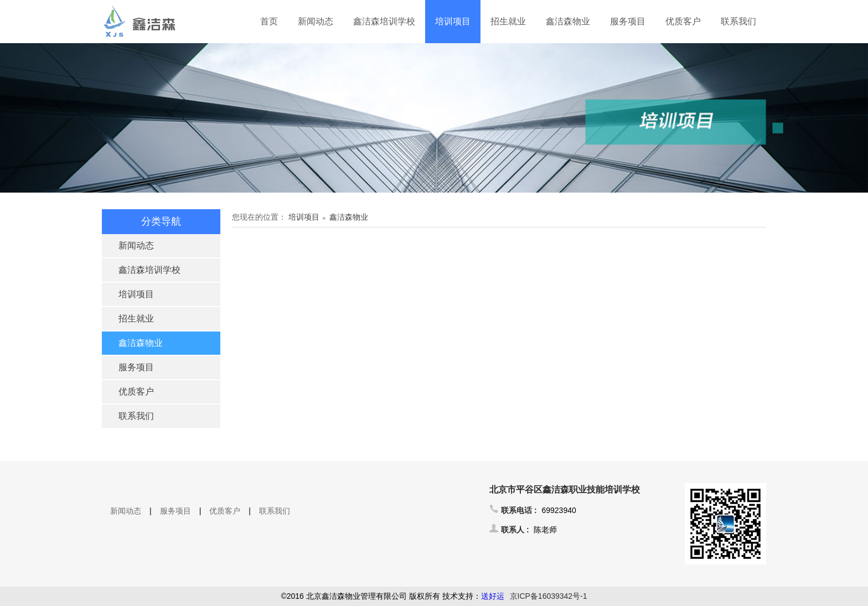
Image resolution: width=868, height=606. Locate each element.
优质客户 (683, 21)
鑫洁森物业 (568, 21)
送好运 (493, 596)
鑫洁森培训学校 (384, 21)
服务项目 (628, 21)
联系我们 (738, 21)
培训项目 (453, 21)
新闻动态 (316, 21)
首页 (269, 21)
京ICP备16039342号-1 (549, 596)
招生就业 (508, 21)
